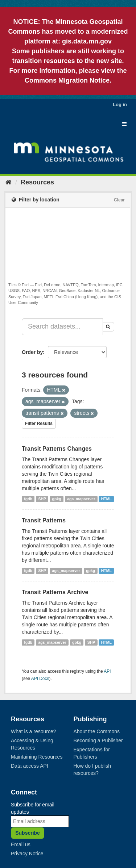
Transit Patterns (44, 520)
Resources (37, 182)
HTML (106, 499)
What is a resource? (34, 731)
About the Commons (97, 731)
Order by (32, 352)
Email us (21, 844)
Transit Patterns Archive (55, 592)
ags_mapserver (81, 499)
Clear (119, 200)
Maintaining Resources (37, 757)
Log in (120, 105)
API (107, 671)
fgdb (28, 499)
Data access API (30, 766)
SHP (42, 499)
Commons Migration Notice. (68, 80)
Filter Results (39, 423)
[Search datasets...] (62, 327)
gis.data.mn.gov (87, 41)
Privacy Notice (27, 854)
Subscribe (28, 833)
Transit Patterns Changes (57, 449)
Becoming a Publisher (98, 740)
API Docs (40, 679)
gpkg (57, 499)
